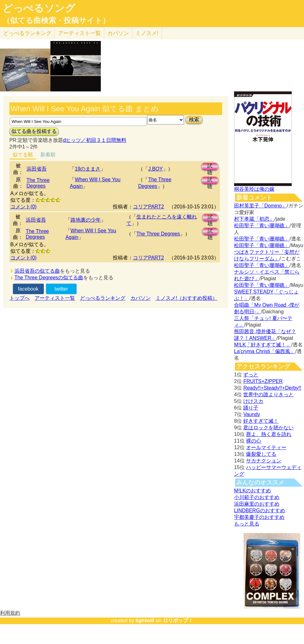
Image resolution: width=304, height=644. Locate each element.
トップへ (20, 298)
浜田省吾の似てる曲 (37, 271)
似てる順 (23, 155)
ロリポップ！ (178, 621)
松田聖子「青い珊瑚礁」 (262, 226)
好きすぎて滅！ (261, 421)
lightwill (145, 621)
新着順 (48, 155)
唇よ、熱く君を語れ (269, 434)
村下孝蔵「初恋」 (254, 219)
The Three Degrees (38, 183)
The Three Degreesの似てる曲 (49, 278)
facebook (28, 289)
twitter (61, 289)
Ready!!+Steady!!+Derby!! (272, 388)
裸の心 (254, 441)
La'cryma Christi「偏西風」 (265, 351)
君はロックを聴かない (268, 428)
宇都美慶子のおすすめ (259, 517)
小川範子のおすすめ (257, 497)
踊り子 (251, 408)
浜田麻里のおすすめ (257, 504)
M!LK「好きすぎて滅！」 (263, 345)
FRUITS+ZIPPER (263, 381)
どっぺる (27, 33)
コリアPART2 (148, 207)
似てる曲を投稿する (34, 131)
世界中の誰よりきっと (268, 395)
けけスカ (253, 401)
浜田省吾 (37, 169)
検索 (194, 120)
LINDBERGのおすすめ (260, 511)
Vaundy (252, 414)
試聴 (210, 167)
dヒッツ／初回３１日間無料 (95, 140)
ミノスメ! (147, 33)
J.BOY (155, 169)
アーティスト (79, 33)
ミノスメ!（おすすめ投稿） (186, 298)
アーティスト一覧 (55, 298)
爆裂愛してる (261, 454)
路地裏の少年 (86, 220)
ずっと (251, 375)
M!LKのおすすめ (252, 491)
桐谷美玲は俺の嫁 (254, 189)
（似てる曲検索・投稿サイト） (56, 20)
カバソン (118, 33)
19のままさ (88, 169)
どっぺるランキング (103, 298)
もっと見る (247, 524)
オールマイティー (266, 447)
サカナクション (264, 461)
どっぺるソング (39, 8)
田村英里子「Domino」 (260, 206)
